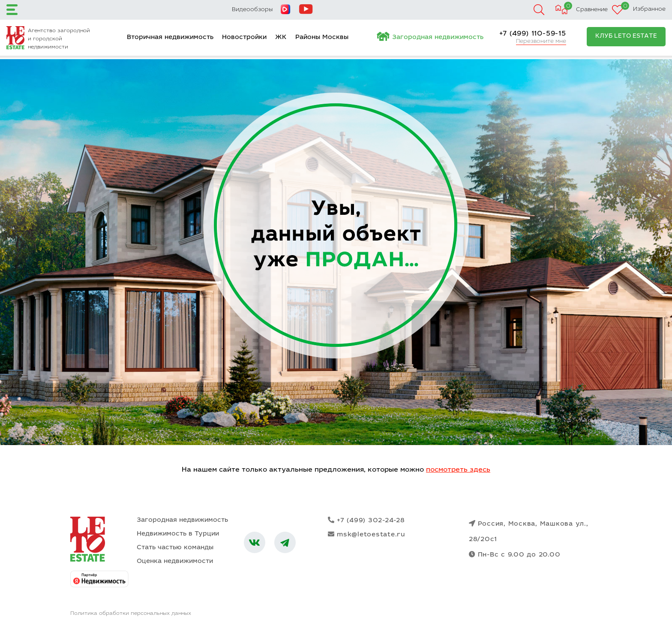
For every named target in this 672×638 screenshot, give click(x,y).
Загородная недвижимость (438, 38)
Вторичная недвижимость (170, 38)
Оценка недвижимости (175, 561)
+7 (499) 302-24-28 (366, 520)
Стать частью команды (175, 548)
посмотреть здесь (458, 470)
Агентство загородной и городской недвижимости (59, 39)
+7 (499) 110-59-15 (532, 34)
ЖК (281, 38)
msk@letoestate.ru (367, 534)
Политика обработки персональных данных (131, 614)
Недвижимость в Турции (178, 534)
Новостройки (244, 38)
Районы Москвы (322, 38)
